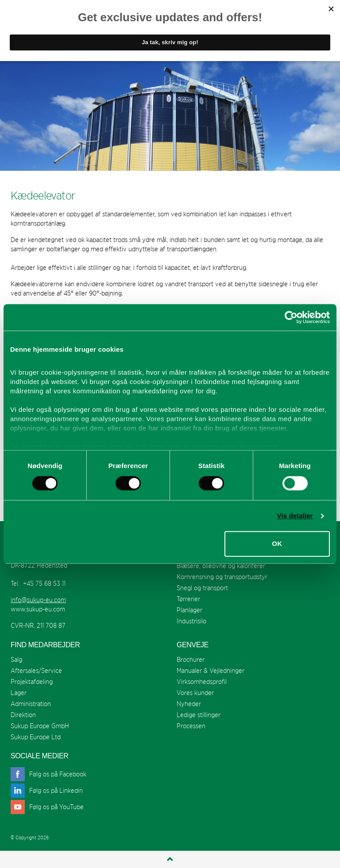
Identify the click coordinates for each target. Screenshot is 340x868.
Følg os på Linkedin (56, 790)
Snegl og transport (202, 588)
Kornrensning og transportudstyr (222, 577)
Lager (19, 693)
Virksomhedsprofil (202, 682)
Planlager (189, 610)
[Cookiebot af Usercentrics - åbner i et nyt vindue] (291, 317)
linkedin (18, 791)
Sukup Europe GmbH (40, 726)
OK (277, 544)
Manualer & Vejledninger (211, 670)
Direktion (23, 715)
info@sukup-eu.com (38, 600)
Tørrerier (188, 599)
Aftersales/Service (36, 670)
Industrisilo (191, 621)
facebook (18, 774)
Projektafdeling (32, 682)
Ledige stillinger (199, 715)
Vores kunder (195, 693)
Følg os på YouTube (56, 807)
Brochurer (191, 659)
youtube (18, 807)
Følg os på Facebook (58, 774)
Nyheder (189, 704)
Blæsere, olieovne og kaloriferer (221, 566)
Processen (191, 726)
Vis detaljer (295, 516)
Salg (16, 659)
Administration (31, 704)
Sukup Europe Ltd (36, 737)
